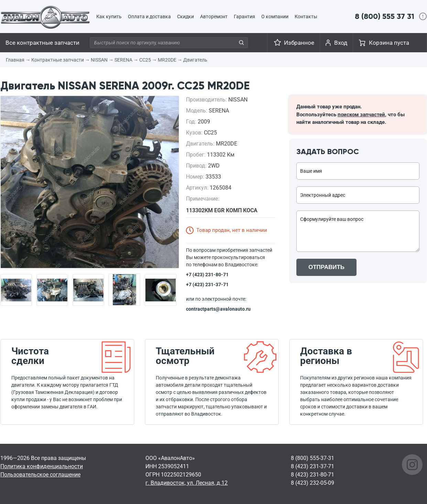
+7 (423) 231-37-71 (207, 285)
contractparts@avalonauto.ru (218, 309)
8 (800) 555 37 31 (385, 16)
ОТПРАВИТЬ (326, 267)
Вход (341, 43)
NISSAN (99, 60)
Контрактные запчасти (58, 60)
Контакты (306, 17)
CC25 (145, 60)
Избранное (299, 43)
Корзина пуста (389, 43)
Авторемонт (214, 17)
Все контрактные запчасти (42, 43)
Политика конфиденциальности (42, 466)
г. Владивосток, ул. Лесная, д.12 (187, 483)
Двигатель (195, 60)
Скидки (185, 17)
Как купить (109, 17)
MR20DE (167, 60)
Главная (15, 60)
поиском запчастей (361, 115)
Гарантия (244, 17)
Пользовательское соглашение (40, 475)
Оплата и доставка (149, 17)
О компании (275, 17)
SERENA (123, 60)
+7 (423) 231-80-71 (207, 275)
